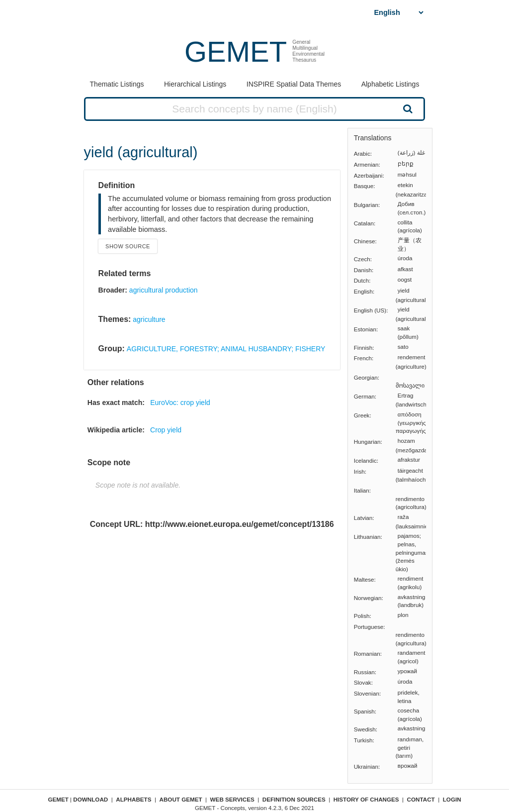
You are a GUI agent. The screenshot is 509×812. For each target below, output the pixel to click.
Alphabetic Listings (390, 84)
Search (407, 108)
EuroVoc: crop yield (180, 403)
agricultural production (164, 290)
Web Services (232, 799)
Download (90, 799)
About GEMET (181, 799)
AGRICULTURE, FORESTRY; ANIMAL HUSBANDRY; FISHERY (226, 349)
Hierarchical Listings (195, 84)
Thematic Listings (117, 84)
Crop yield (166, 430)
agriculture (149, 319)
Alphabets (133, 799)
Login (452, 799)
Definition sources (294, 799)
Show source (128, 246)
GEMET (236, 51)
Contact (421, 799)
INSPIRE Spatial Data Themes (294, 84)
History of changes (366, 799)
